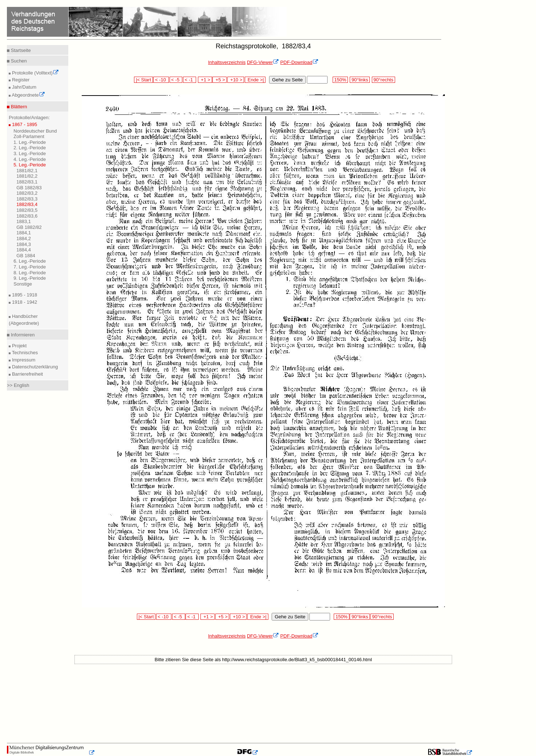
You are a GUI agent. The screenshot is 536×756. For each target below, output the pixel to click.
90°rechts (383, 80)
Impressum (23, 360)
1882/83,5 (27, 210)
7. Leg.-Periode (30, 267)
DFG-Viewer (263, 62)
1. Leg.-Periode (30, 142)
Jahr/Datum (23, 87)
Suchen (18, 61)
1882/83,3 (27, 199)
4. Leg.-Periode (30, 159)
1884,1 (24, 233)
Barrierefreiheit (27, 374)
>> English (18, 385)
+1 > (205, 80)
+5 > (220, 80)
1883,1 (24, 221)
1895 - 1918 (24, 295)
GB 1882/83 (29, 188)
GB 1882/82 (29, 227)
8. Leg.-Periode (30, 273)
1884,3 (24, 244)
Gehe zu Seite (287, 80)
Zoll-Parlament (29, 136)
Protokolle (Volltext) (35, 73)
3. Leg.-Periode (30, 153)
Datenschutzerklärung (34, 367)
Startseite (20, 50)
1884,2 (24, 238)
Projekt (19, 346)
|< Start (143, 80)
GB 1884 (26, 256)
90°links (360, 80)
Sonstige (23, 284)
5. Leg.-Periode (30, 165)
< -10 (161, 80)
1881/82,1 (27, 171)
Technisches (24, 353)
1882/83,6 (27, 216)
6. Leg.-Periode (30, 261)
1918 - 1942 (24, 302)
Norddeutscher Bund (35, 131)
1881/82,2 (27, 176)
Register (20, 80)
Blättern (18, 107)
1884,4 (24, 250)
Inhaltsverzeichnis (227, 62)
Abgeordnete (28, 95)
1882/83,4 (27, 204)
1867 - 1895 (24, 124)
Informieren (22, 335)
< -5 (176, 80)
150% (340, 80)
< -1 (190, 80)
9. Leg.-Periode (30, 278)
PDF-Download (299, 62)
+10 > (236, 80)
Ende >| (255, 80)
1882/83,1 (27, 182)
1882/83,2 (27, 193)
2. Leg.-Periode (30, 148)
